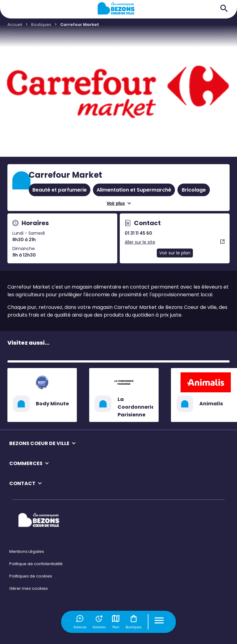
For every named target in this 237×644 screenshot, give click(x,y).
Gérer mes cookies (29, 588)
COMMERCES (26, 463)
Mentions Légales (27, 551)
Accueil (15, 24)
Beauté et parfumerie (60, 190)
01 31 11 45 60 (138, 233)
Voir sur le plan (175, 253)
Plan (116, 622)
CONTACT (22, 483)
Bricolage (194, 190)
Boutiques (134, 622)
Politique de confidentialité (36, 564)
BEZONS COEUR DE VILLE (39, 443)
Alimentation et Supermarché (134, 190)
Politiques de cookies (31, 576)
